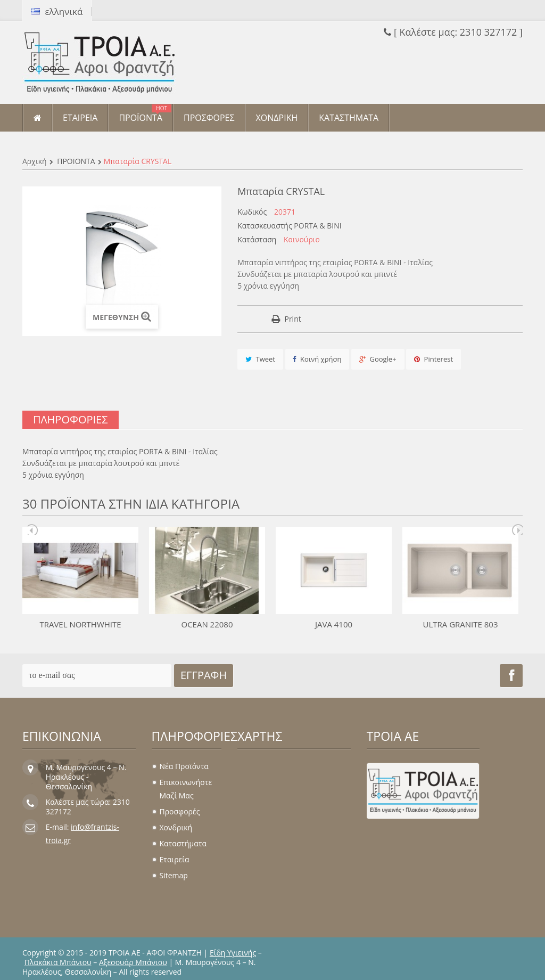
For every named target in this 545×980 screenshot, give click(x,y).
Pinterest (433, 359)
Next (517, 529)
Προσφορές (180, 811)
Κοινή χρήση (317, 359)
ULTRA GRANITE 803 (460, 624)
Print (292, 319)
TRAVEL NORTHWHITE (80, 624)
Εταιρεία (175, 859)
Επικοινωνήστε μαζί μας (186, 789)
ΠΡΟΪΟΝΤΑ (76, 161)
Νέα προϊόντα (184, 766)
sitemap (174, 875)
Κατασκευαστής (265, 226)
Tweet (260, 359)
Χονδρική (176, 827)
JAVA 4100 (334, 624)
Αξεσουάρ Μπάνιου (133, 962)
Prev (33, 529)
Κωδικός (252, 212)
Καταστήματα (183, 843)
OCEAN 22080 (207, 624)
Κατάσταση (257, 240)
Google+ (378, 359)
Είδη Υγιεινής (233, 953)
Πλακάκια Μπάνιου (58, 962)
